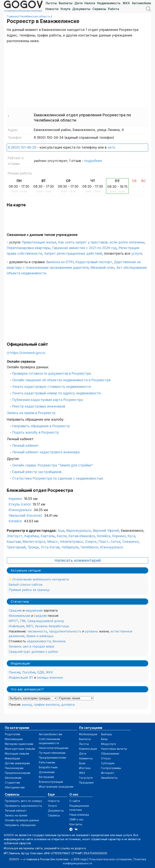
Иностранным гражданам (56, 787)
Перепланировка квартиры (29, 248)
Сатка (115, 542)
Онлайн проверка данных (22, 820)
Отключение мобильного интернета (40, 579)
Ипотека (85, 768)
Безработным (48, 767)
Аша (61, 531)
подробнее (93, 161)
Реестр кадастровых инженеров (39, 406)
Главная (12, 16)
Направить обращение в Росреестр (41, 426)
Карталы (48, 536)
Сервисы (99, 9)
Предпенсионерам (18, 773)
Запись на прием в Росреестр (31, 413)
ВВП (29, 626)
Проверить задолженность (23, 806)
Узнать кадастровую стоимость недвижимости (52, 387)
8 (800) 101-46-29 (22, 147)
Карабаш (32, 536)
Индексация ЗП (21, 677)
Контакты (76, 824)
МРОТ (13, 621)
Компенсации (88, 749)
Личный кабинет (26, 446)
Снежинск (131, 542)
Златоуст (15, 536)
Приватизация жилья (39, 242)
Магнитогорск (34, 542)
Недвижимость (109, 3)
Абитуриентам (15, 787)
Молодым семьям (17, 754)
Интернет (108, 773)
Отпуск (106, 758)
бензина (59, 641)
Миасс (53, 542)
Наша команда (79, 815)
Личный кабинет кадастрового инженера (46, 452)
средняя (40, 616)
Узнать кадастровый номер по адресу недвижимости (56, 393)
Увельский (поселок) (25, 516)
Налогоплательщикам (54, 748)
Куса (131, 536)
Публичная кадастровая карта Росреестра (47, 400)
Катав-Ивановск (82, 536)
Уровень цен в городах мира (31, 646)
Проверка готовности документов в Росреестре (52, 374)
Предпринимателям (52, 758)
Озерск (91, 542)
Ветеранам (46, 777)
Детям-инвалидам (17, 763)
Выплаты (66, 3)
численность (37, 631)
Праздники (86, 782)
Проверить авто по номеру (23, 801)
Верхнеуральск (79, 531)
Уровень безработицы (52, 626)
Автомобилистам (50, 734)
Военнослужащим (51, 782)
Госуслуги (86, 778)
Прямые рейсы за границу (29, 590)
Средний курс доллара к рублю (33, 652)
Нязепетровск (71, 542)
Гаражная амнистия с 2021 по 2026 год (84, 248)
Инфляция (16, 626)
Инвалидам (12, 758)
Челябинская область (35, 16)
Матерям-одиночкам (19, 744)
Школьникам (13, 778)
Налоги (90, 3)
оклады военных (50, 677)
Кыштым (14, 542)
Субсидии (108, 763)
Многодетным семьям (20, 749)
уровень (92, 631)
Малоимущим (14, 739)
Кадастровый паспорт (94, 262)
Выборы (106, 734)
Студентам (12, 782)
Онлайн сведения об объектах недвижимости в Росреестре (61, 380)
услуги (137, 254)
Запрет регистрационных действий (73, 254)
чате (111, 147)
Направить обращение (20, 825)
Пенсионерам (14, 768)
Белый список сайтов (26, 585)
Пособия (29, 672)
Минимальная (19, 616)
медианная (34, 610)
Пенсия (14, 672)
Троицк (33, 547)
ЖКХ (126, 3)
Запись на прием (16, 815)
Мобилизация (88, 734)
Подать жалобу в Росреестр (35, 432)
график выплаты (47, 705)
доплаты (68, 705)
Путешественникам (52, 753)
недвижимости (39, 641)
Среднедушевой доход (46, 621)
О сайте (75, 801)
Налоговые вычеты (114, 749)
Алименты (86, 758)
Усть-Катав (50, 547)
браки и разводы (40, 636)
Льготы (51, 3)
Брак (82, 763)
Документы (81, 9)
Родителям (12, 734)
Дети (78, 3)
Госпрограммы (111, 768)
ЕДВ (41, 672)
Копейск (15, 521)
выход (27, 705)
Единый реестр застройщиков (37, 472)
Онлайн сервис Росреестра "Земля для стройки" (53, 465)
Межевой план (103, 268)
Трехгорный (16, 547)
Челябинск (89, 547)
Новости (52, 9)
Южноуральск (20, 510)
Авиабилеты (109, 778)
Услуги (65, 9)
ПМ (23, 621)
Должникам (47, 772)
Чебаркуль (70, 547)
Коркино (15, 499)
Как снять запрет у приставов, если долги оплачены (101, 242)
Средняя (15, 610)
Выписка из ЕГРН (60, 262)
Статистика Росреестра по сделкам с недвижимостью (58, 478)
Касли (62, 536)
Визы (104, 739)
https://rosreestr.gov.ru (28, 353)
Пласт (104, 542)
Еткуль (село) (20, 504)
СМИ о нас (76, 819)
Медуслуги (109, 744)
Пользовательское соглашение (110, 859)
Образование (110, 754)
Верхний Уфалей (106, 531)
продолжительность (65, 631)
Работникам (47, 762)
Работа (114, 9)
